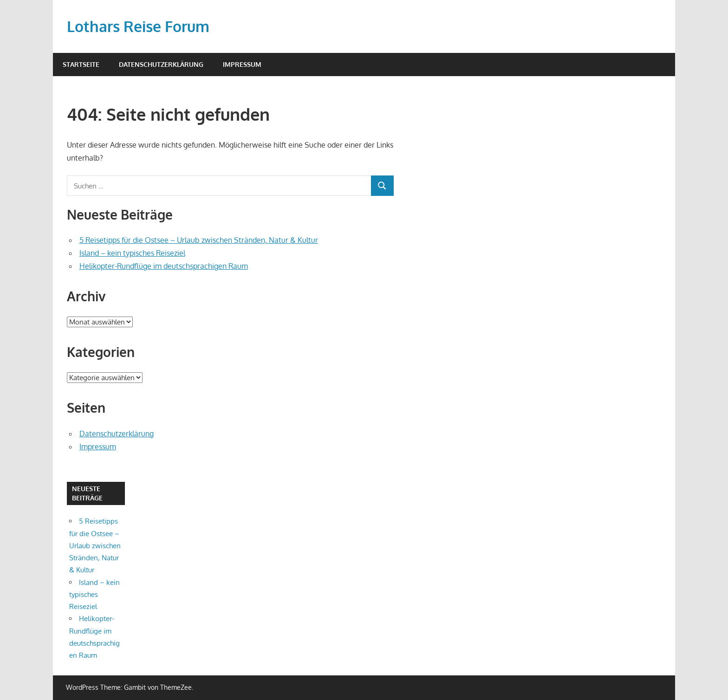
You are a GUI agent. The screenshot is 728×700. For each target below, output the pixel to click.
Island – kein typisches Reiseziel (132, 253)
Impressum (242, 64)
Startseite (81, 64)
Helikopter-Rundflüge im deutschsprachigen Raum (164, 266)
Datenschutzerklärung (161, 64)
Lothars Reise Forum (138, 26)
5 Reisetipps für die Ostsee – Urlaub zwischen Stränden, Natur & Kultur (199, 240)
